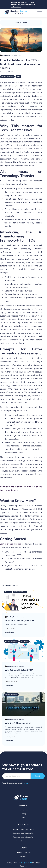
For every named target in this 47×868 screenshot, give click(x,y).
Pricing (23, 814)
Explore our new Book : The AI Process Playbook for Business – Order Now (23, 5)
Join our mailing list (11, 544)
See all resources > (24, 841)
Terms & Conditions (23, 853)
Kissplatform (26, 862)
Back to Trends (21, 23)
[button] (40, 12)
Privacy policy (23, 856)
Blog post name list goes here (23, 829)
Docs (23, 818)
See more (26, 783)
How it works (24, 810)
